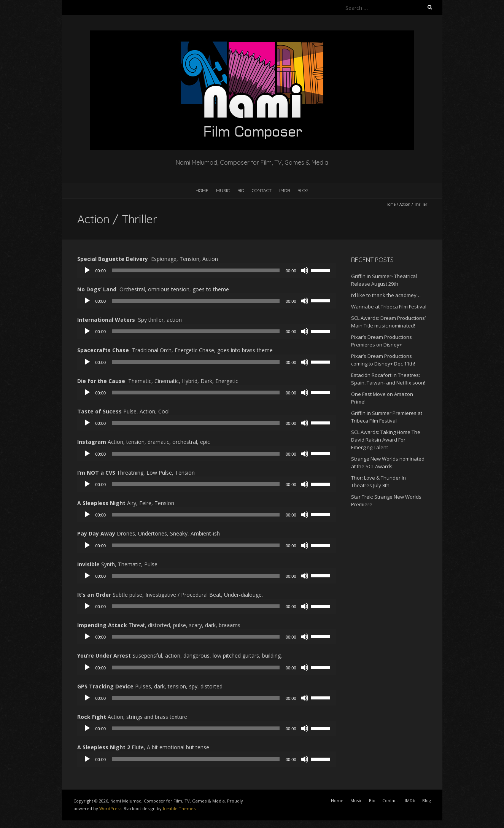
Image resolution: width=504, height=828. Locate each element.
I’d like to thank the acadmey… (386, 295)
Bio (241, 190)
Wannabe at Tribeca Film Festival (389, 307)
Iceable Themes (179, 808)
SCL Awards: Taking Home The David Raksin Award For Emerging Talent (386, 440)
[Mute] (305, 270)
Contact (262, 190)
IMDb (285, 190)
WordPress (110, 808)
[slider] (196, 270)
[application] (207, 270)
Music (223, 190)
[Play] (87, 270)
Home (202, 190)
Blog (303, 190)
